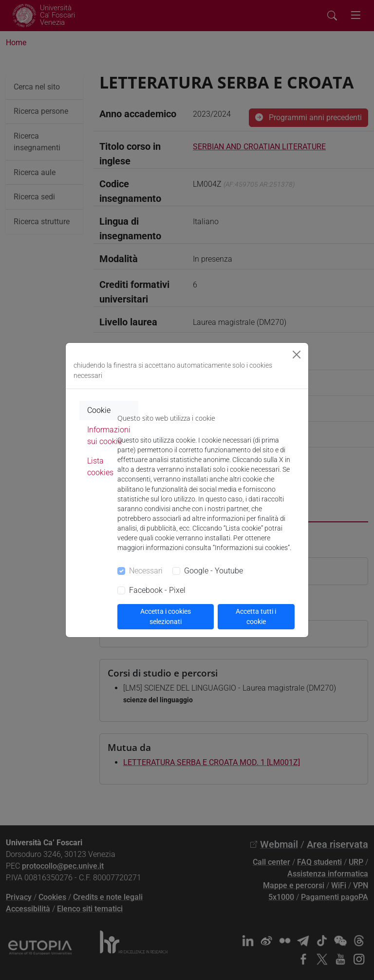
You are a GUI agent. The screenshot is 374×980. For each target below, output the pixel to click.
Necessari (146, 571)
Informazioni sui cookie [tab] (109, 436)
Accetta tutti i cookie (256, 616)
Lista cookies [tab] (100, 467)
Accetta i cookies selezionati (166, 616)
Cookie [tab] (99, 410)
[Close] (297, 355)
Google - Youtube (214, 571)
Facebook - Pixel (157, 590)
